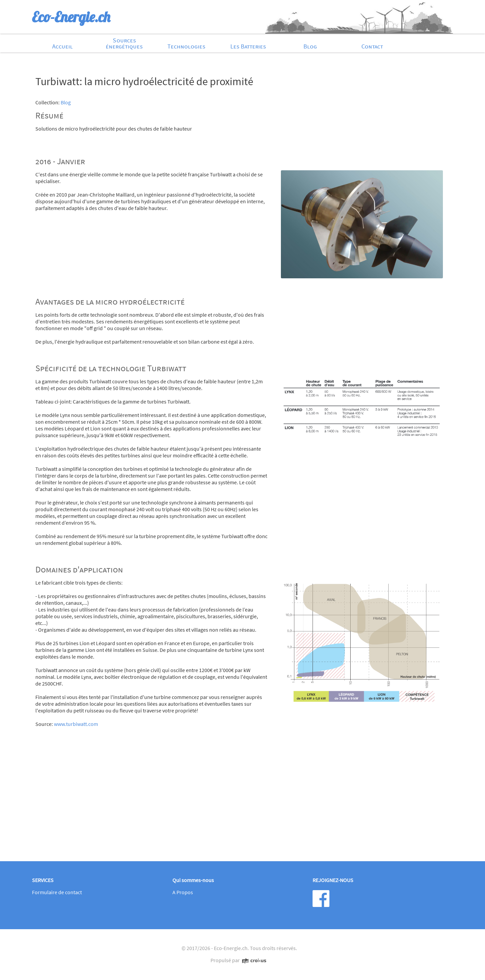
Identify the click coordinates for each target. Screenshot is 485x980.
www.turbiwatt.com (76, 724)
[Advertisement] (239, 802)
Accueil (62, 46)
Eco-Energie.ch (231, 948)
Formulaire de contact (57, 892)
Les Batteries (248, 46)
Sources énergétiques (124, 43)
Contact (372, 46)
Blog (310, 46)
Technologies (186, 46)
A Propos (183, 892)
